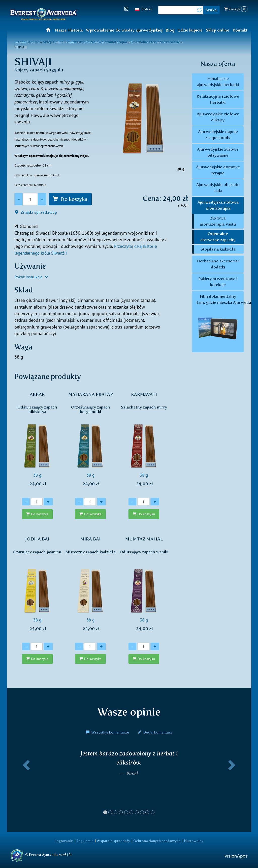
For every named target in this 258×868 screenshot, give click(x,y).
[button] (25, 784)
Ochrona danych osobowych (156, 840)
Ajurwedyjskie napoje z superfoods (218, 135)
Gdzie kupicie (190, 30)
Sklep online (218, 30)
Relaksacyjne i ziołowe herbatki (218, 99)
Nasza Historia (69, 30)
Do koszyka (74, 199)
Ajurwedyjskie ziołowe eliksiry (218, 117)
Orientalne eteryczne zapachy (218, 237)
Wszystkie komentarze (108, 733)
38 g (37, 442)
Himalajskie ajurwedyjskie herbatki (218, 82)
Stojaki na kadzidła (218, 249)
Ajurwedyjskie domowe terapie (218, 170)
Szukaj (211, 10)
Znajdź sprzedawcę (36, 212)
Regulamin (86, 840)
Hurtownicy (192, 840)
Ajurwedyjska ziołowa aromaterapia (218, 205)
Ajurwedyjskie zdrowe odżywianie (218, 152)
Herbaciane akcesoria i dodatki (218, 264)
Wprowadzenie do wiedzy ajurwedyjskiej (124, 30)
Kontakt (240, 30)
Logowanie (66, 840)
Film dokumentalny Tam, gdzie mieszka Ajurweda (220, 322)
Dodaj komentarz (155, 733)
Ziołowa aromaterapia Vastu (218, 221)
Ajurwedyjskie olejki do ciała (218, 188)
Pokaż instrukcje (32, 277)
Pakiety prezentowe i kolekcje (218, 282)
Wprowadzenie (50, 30)
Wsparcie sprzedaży (113, 840)
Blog (170, 30)
